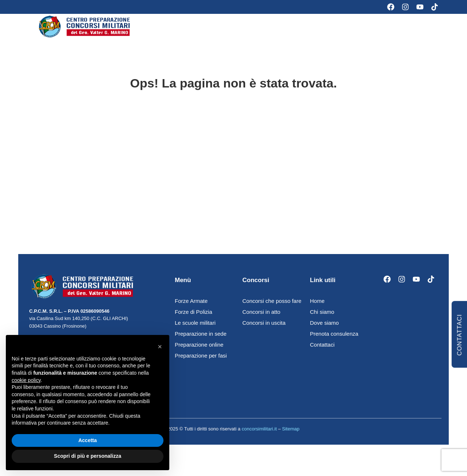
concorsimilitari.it (259, 435)
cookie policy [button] (26, 380)
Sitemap (291, 435)
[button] (160, 347)
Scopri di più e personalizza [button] (88, 456)
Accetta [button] (88, 440)
